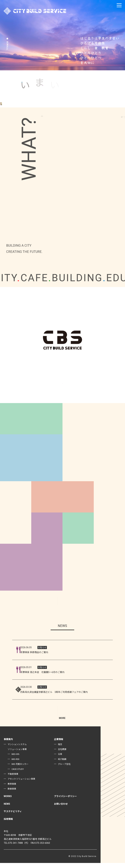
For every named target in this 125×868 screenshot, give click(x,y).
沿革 (60, 759)
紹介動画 (62, 764)
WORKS (8, 801)
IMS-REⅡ (16, 764)
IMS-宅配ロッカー (21, 769)
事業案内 (8, 744)
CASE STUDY (18, 774)
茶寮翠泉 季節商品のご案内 (34, 652)
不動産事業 (13, 779)
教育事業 (12, 789)
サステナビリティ (13, 816)
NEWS (7, 809)
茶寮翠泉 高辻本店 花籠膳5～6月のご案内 (42, 672)
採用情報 (8, 824)
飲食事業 (12, 794)
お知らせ (42, 647)
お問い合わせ (61, 809)
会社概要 (62, 754)
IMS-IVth (16, 759)
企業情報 (59, 744)
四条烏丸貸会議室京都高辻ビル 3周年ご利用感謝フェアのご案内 (62, 692)
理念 (60, 749)
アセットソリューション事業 (22, 784)
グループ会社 (65, 769)
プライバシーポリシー (65, 801)
